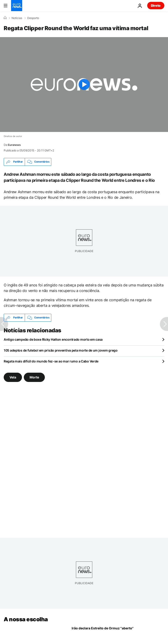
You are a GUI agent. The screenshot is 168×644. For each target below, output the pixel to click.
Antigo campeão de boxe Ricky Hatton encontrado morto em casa (53, 339)
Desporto (33, 18)
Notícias (17, 18)
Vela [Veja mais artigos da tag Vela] (13, 377)
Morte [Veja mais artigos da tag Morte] (34, 377)
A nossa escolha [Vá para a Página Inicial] (26, 619)
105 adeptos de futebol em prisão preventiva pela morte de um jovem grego (61, 350)
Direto (156, 5)
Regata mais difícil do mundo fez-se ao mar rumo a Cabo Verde (51, 361)
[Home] (5, 18)
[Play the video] (84, 85)
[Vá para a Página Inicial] (17, 6)
